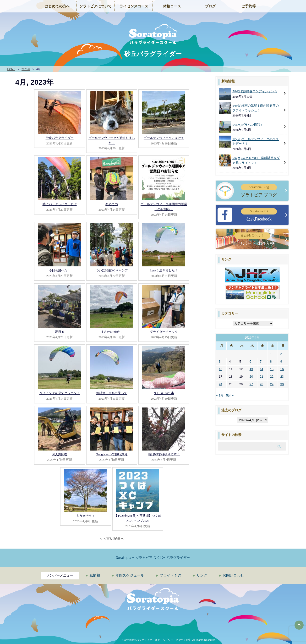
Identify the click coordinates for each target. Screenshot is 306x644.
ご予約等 (249, 6)
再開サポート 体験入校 (252, 239)
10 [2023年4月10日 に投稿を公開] (220, 369)
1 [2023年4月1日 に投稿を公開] (271, 354)
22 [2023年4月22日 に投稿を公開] (272, 377)
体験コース (172, 6)
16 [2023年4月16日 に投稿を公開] (282, 369)
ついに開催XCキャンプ (112, 270)
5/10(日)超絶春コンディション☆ (255, 91)
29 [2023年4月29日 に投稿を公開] (272, 384)
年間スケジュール (130, 575)
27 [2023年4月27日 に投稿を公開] (251, 384)
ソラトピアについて (96, 6)
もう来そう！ (86, 516)
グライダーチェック (164, 332)
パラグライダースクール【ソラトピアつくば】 (164, 640)
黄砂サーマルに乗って (112, 393)
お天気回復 (60, 454)
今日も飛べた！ (60, 270)
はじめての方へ (57, 6)
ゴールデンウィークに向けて (164, 138)
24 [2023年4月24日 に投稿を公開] (220, 384)
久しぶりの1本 (164, 393)
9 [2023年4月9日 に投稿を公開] (281, 361)
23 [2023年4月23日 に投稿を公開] (282, 377)
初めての (112, 204)
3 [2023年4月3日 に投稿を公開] (220, 361)
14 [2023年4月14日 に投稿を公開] (262, 369)
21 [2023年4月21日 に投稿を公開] (262, 377)
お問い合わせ (233, 575)
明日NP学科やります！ (164, 454)
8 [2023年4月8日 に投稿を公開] (271, 361)
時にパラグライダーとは (60, 204)
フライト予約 (170, 575)
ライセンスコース (134, 6)
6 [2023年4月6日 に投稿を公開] (250, 361)
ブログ (210, 6)
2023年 (26, 69)
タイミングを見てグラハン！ (60, 393)
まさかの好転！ (112, 332)
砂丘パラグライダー (60, 138)
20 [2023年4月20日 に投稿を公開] (251, 377)
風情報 (95, 575)
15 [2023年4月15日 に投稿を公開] (272, 369)
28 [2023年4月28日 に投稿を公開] (262, 384)
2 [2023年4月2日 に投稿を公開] (281, 354)
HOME (11, 69)
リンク (202, 575)
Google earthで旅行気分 (112, 454)
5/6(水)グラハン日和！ (248, 125)
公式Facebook (259, 215)
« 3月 (220, 395)
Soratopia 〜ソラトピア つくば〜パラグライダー (153, 558)
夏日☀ (60, 332)
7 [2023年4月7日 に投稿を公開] (261, 361)
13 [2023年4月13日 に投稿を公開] (251, 369)
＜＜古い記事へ (112, 538)
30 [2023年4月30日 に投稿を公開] (282, 384)
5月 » (230, 395)
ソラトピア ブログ (259, 191)
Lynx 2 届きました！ (164, 270)
